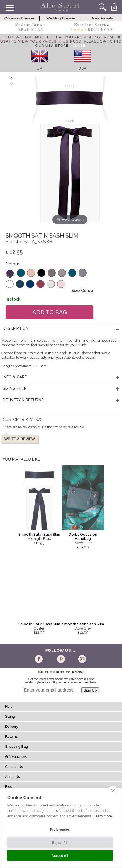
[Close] (79, 46)
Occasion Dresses (20, 18)
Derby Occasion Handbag (83, 537)
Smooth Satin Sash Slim (39, 534)
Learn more (103, 816)
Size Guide (82, 291)
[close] (113, 790)
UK (40, 68)
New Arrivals (103, 18)
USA (82, 68)
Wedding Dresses (61, 18)
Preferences (60, 830)
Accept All (60, 856)
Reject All (60, 843)
